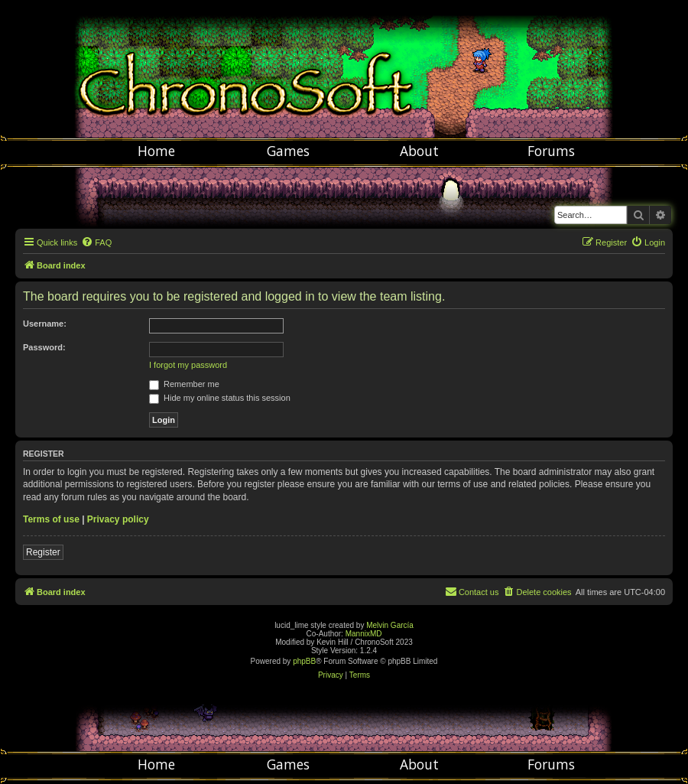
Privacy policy (118, 519)
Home (156, 151)
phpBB (304, 661)
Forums (551, 151)
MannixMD (364, 634)
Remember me (184, 384)
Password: (44, 347)
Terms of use (51, 519)
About (419, 151)
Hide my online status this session (220, 398)
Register (43, 552)
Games (288, 151)
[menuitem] (96, 242)
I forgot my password (188, 365)
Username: (45, 324)
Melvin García (390, 625)
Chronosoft (344, 69)
